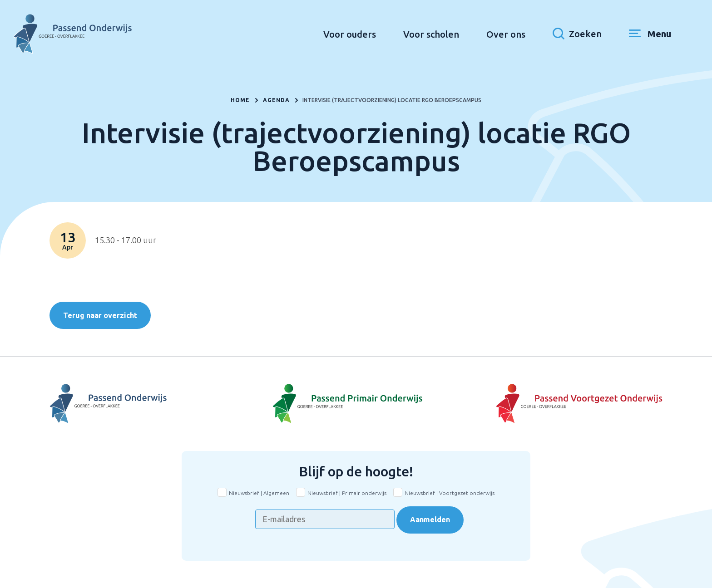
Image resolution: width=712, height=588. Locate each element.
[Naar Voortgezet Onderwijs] (152, 404)
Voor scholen (431, 34)
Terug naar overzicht (100, 315)
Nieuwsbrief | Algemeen (259, 493)
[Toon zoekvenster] (577, 34)
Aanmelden (430, 519)
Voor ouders (350, 34)
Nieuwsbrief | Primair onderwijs (347, 493)
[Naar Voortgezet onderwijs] (560, 404)
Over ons (506, 34)
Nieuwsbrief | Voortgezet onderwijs (450, 493)
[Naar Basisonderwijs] (356, 404)
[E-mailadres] (325, 519)
